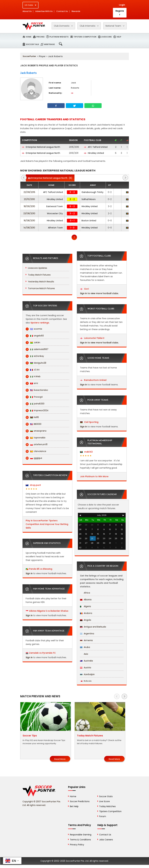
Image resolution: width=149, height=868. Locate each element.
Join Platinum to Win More (94, 476)
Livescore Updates (38, 268)
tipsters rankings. (40, 323)
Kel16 (32, 417)
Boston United (89, 221)
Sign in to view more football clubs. (99, 293)
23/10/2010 (29, 199)
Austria (86, 668)
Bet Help (74, 806)
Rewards (76, 11)
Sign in (29, 573)
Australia (86, 661)
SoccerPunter (29, 56)
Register (120, 13)
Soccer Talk (32, 44)
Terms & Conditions (80, 840)
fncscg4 (34, 397)
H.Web (33, 377)
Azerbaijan (87, 674)
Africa (85, 593)
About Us (27, 11)
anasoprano (36, 431)
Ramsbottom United (93, 380)
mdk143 (86, 452)
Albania (86, 600)
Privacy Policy (77, 845)
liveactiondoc (37, 390)
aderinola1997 (37, 349)
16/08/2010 (29, 221)
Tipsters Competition (85, 37)
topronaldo (36, 438)
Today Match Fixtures (39, 275)
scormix (34, 329)
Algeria (85, 606)
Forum (103, 816)
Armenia (86, 640)
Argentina (87, 634)
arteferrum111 (37, 444)
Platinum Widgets (59, 37)
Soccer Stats (106, 796)
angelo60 (35, 336)
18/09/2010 (29, 206)
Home (29, 37)
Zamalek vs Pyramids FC (42, 653)
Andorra (86, 613)
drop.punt (33, 485)
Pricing (40, 37)
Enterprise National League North (41, 147)
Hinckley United (94, 153)
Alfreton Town (55, 228)
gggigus (34, 458)
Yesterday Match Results (41, 282)
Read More (60, 759)
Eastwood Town (55, 206)
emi (32, 383)
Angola (86, 620)
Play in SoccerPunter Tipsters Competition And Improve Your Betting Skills (47, 524)
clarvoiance (36, 451)
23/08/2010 (29, 213)
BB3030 (34, 424)
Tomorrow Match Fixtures (41, 288)
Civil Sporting (89, 422)
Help (119, 37)
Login (122, 5)
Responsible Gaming (81, 835)
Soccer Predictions (80, 801)
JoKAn (33, 343)
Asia (84, 654)
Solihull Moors (89, 199)
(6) (50, 178)
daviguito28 (36, 363)
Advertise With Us (44, 11)
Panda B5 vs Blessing (41, 569)
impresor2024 (37, 411)
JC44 (33, 370)
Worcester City (55, 213)
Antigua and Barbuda (93, 627)
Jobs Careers (106, 840)
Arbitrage (49, 44)
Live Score (104, 801)
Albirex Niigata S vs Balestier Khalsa (49, 611)
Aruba (85, 647)
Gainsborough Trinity (92, 192)
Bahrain (86, 681)
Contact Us (62, 11)
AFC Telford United (96, 147)
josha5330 (35, 404)
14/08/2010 (29, 228)
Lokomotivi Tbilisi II (92, 338)
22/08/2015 (29, 192)
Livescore (107, 37)
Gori (84, 289)
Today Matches (107, 806)
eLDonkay (35, 356)
